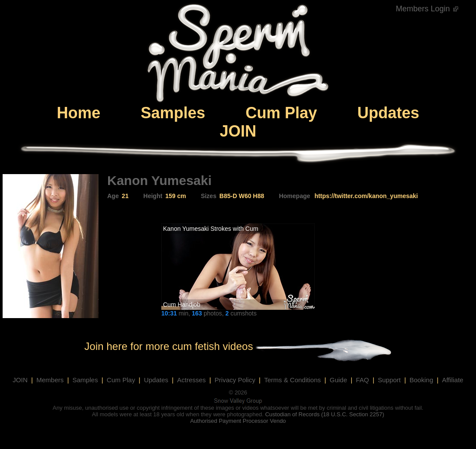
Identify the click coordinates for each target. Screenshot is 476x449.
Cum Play (281, 113)
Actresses (191, 380)
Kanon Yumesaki (186, 229)
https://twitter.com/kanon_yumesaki (366, 196)
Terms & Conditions (292, 380)
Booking (422, 380)
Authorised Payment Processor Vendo (238, 421)
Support (389, 380)
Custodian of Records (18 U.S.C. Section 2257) (325, 414)
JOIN (238, 131)
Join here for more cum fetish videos (169, 346)
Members (50, 380)
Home (78, 113)
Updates (388, 113)
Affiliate (453, 380)
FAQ (362, 380)
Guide (338, 380)
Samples (173, 113)
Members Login (427, 9)
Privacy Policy (235, 380)
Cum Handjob (182, 305)
